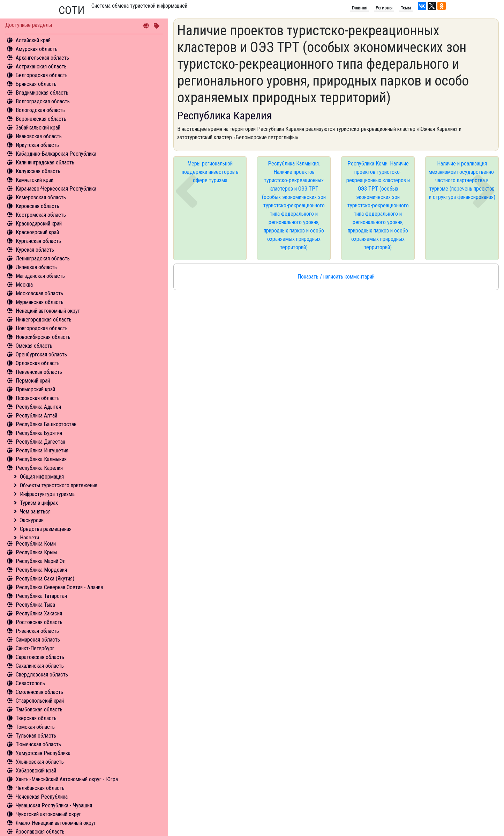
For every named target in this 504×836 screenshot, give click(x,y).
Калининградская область (45, 162)
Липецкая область (36, 267)
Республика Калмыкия (41, 459)
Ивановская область (39, 136)
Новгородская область (42, 328)
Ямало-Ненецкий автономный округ (56, 823)
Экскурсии (32, 520)
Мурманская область (40, 302)
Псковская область (38, 398)
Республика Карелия (39, 468)
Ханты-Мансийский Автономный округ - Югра (67, 779)
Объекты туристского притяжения (59, 485)
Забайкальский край (38, 128)
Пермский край (33, 381)
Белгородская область (42, 75)
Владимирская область (42, 93)
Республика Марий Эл (41, 561)
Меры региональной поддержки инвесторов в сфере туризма (210, 172)
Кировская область (37, 206)
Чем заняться (35, 512)
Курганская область (38, 241)
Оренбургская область (41, 354)
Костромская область (41, 215)
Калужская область (38, 171)
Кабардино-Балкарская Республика (56, 154)
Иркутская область (37, 145)
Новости (29, 538)
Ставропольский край (40, 701)
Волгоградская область (43, 101)
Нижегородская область (44, 320)
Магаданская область (40, 276)
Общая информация (42, 477)
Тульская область (36, 736)
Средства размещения (46, 529)
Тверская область (36, 718)
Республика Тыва (35, 605)
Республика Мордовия (41, 570)
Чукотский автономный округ (48, 814)
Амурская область (37, 49)
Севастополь (30, 683)
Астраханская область (41, 66)
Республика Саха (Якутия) (45, 579)
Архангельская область (42, 58)
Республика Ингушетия (42, 450)
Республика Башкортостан (46, 424)
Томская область (35, 727)
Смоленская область (39, 692)
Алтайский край (33, 40)
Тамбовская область (39, 709)
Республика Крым (36, 552)
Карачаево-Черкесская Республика (56, 189)
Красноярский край (37, 232)
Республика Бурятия (39, 433)
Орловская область (38, 363)
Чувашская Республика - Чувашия (54, 805)
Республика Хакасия (39, 613)
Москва (24, 285)
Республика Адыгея (38, 407)
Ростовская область (39, 622)
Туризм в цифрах (39, 503)
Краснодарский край (39, 224)
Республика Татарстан (41, 596)
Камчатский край (35, 180)
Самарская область (38, 640)
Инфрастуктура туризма (47, 494)
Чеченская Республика (42, 797)
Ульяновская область (40, 762)
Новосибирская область (43, 337)
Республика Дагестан (40, 442)
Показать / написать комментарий (336, 277)
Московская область (39, 293)
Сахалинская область (40, 666)
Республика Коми (36, 544)
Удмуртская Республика (43, 753)
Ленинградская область (43, 258)
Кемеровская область (41, 197)
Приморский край (35, 389)
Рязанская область (37, 631)
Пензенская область (39, 372)
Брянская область (36, 84)
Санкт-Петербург (35, 648)
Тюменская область (38, 744)
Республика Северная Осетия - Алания (59, 587)
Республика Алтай (36, 416)
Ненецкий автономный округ (48, 311)
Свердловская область (42, 675)
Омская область (34, 346)
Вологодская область (40, 110)
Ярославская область (40, 832)
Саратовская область (40, 657)
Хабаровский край (36, 771)
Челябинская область (40, 788)
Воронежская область (41, 119)
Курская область (35, 250)
